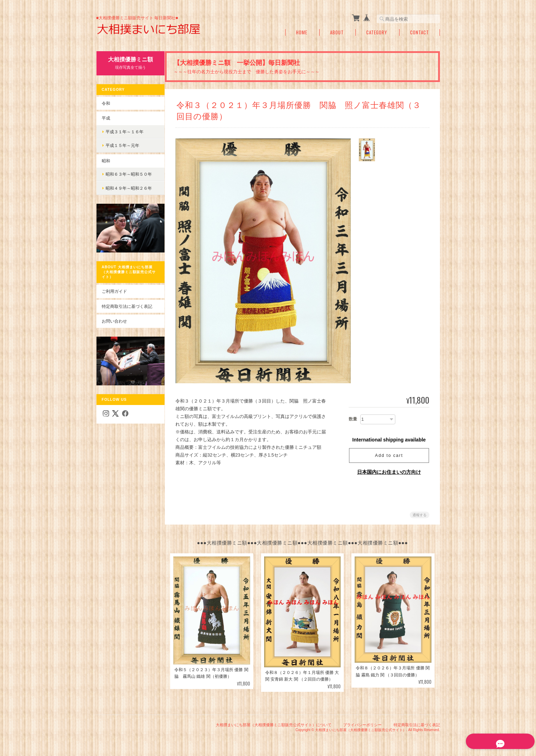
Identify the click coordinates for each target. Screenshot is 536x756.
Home (302, 32)
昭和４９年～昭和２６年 (128, 188)
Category (377, 32)
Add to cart (389, 455)
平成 (106, 118)
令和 (106, 103)
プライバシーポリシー (362, 724)
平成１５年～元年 (122, 145)
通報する (420, 515)
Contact (420, 32)
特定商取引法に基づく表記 (127, 302)
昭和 (106, 160)
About (337, 32)
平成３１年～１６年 (124, 131)
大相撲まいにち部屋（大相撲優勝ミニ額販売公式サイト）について (274, 724)
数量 (353, 419)
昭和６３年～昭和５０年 (128, 174)
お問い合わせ (114, 318)
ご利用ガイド (114, 288)
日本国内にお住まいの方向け (389, 472)
